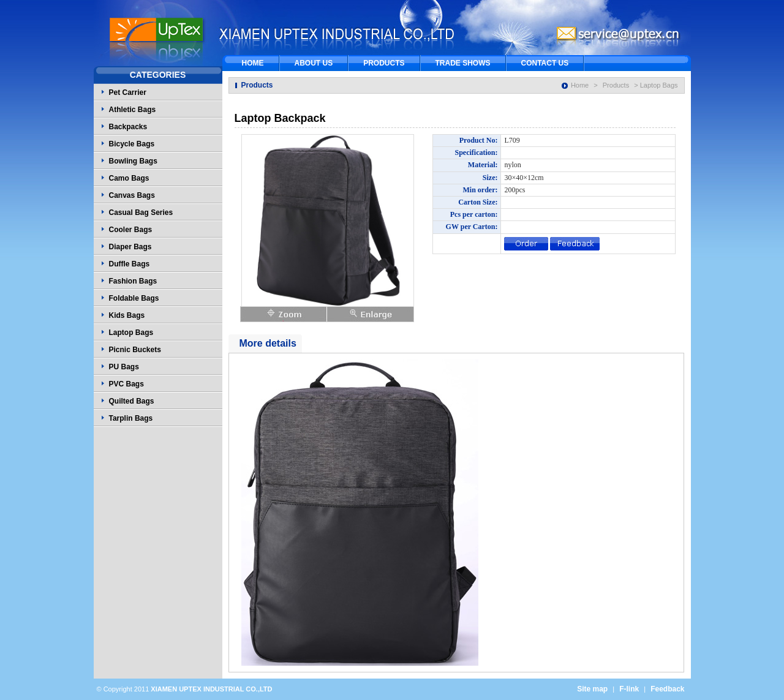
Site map (592, 689)
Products (616, 85)
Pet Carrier (128, 92)
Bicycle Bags (132, 144)
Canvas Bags (132, 195)
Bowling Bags (133, 161)
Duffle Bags (130, 264)
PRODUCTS (384, 63)
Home (580, 85)
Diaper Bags (130, 247)
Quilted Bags (132, 401)
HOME (253, 63)
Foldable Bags (134, 298)
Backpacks (128, 127)
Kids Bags (127, 315)
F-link (629, 689)
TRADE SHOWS (463, 63)
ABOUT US (314, 63)
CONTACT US (545, 63)
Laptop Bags (131, 333)
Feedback (667, 689)
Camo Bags (129, 178)
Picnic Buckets (135, 350)
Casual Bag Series (141, 213)
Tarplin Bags (131, 418)
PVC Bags (126, 384)
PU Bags (124, 367)
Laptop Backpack (280, 118)
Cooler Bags (131, 230)
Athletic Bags (133, 110)
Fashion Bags (133, 281)
